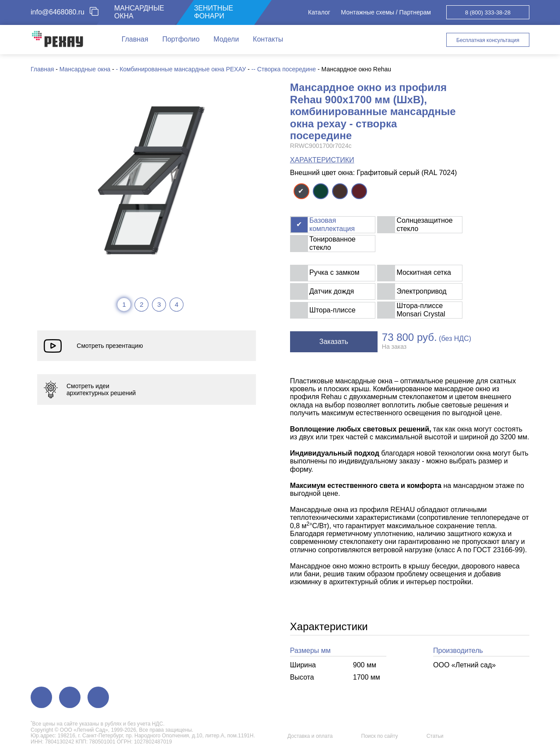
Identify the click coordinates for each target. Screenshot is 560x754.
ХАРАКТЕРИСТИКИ (322, 160)
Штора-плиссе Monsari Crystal (421, 310)
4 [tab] (176, 304)
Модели (226, 39)
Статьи (435, 736)
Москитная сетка (423, 272)
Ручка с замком (334, 272)
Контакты (268, 39)
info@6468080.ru (58, 12)
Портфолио (181, 39)
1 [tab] (124, 304)
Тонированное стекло (332, 243)
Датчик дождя (332, 291)
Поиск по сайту (380, 736)
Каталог (319, 12)
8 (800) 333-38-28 (488, 12)
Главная (135, 39)
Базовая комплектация (332, 224)
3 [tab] (159, 304)
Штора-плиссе (332, 310)
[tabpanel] (150, 180)
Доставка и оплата (310, 736)
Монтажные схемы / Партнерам (386, 12)
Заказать (334, 342)
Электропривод (421, 291)
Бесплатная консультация (488, 40)
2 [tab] (141, 304)
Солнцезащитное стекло (424, 224)
